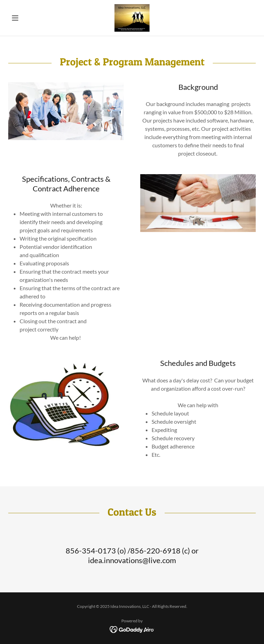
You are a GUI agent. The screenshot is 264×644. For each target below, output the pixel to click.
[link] (132, 18)
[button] (27, 18)
